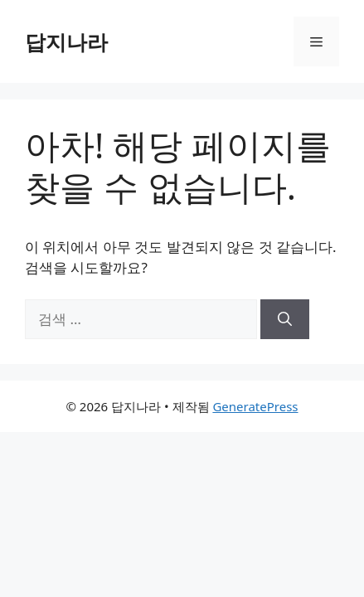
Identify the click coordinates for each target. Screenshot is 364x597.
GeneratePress (255, 406)
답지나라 (66, 41)
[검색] (285, 319)
